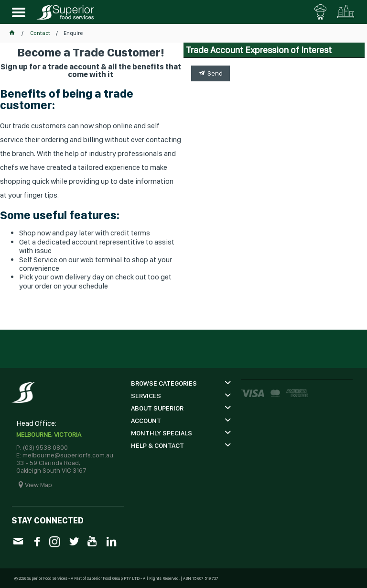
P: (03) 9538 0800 (42, 447)
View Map (38, 485)
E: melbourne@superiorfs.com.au (65, 455)
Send (215, 73)
